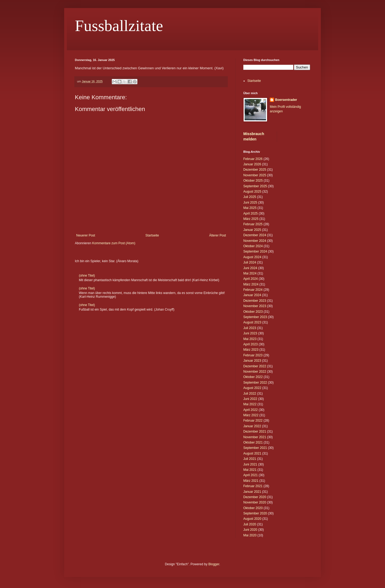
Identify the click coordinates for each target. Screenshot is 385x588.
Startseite (152, 235)
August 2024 (252, 257)
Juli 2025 (250, 197)
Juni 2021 (250, 464)
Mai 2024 (250, 273)
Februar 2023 (253, 355)
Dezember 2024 (255, 235)
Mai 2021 (250, 470)
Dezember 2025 (255, 170)
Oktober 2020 (253, 508)
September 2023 (255, 317)
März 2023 (251, 350)
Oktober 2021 (253, 442)
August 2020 (252, 519)
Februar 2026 (253, 159)
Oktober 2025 (253, 181)
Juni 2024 (250, 268)
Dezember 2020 (255, 497)
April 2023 (251, 344)
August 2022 (252, 388)
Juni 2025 (250, 203)
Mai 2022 (250, 404)
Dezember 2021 (255, 432)
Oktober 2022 (253, 377)
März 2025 (251, 219)
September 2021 (255, 448)
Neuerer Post (86, 235)
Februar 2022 (253, 421)
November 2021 (255, 437)
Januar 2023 (252, 361)
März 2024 (251, 284)
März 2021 (251, 481)
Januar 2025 (252, 230)
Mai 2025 (250, 208)
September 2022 (255, 383)
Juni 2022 (250, 399)
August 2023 (252, 322)
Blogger (214, 564)
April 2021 (251, 475)
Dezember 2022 (255, 366)
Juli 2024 (250, 262)
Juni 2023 (250, 333)
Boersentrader (286, 100)
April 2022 (251, 410)
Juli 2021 (250, 459)
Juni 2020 (250, 530)
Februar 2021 (253, 486)
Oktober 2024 (253, 246)
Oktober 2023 (253, 312)
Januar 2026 (252, 164)
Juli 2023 (250, 328)
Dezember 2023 (255, 301)
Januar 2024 (252, 295)
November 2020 (255, 502)
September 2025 (255, 186)
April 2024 (251, 279)
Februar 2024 (253, 290)
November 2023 (255, 306)
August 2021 (252, 453)
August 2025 (252, 192)
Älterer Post (217, 235)
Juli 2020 (250, 524)
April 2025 (251, 213)
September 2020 (255, 513)
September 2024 (255, 251)
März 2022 (251, 415)
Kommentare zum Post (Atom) (114, 243)
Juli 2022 (250, 394)
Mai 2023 (250, 339)
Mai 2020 (250, 535)
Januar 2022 (252, 426)
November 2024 (255, 241)
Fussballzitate (119, 26)
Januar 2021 (252, 492)
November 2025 (255, 175)
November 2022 (255, 372)
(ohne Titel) (87, 276)
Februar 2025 (253, 224)
